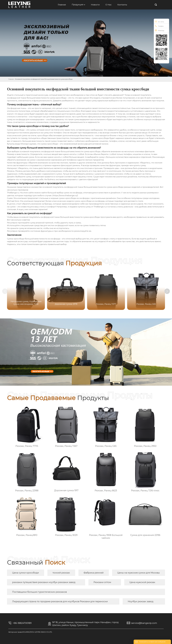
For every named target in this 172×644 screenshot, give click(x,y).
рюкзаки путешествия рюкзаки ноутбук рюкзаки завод (44, 582)
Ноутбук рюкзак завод (141, 601)
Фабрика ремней (94, 573)
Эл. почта (159, 22)
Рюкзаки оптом (102, 582)
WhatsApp (160, 30)
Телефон (159, 26)
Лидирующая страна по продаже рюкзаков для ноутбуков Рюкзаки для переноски (60, 601)
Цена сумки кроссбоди (26, 573)
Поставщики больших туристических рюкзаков (39, 592)
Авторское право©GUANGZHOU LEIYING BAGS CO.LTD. (30, 632)
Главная (11, 79)
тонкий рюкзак (61, 573)
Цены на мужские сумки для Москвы (138, 573)
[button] (167, 291)
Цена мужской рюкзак (142, 582)
